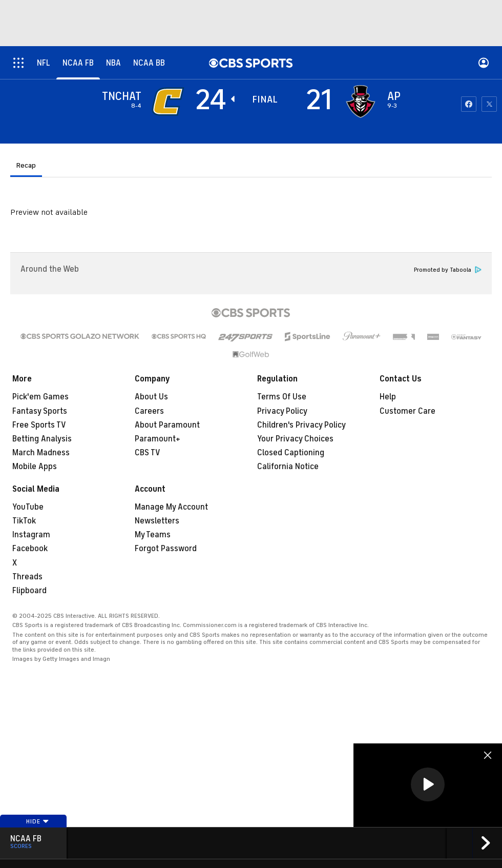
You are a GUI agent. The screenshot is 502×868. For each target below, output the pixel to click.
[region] (428, 785)
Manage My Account (171, 507)
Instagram (31, 535)
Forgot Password (166, 549)
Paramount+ (158, 439)
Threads (27, 577)
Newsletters (157, 521)
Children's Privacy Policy (301, 425)
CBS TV (148, 453)
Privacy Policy (282, 411)
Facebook (30, 549)
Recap (26, 165)
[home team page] (361, 102)
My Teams (153, 535)
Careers (149, 411)
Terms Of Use (282, 397)
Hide (38, 821)
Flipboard (29, 591)
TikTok (24, 521)
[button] (428, 784)
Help (388, 397)
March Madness (41, 453)
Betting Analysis (42, 439)
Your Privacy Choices (295, 439)
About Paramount (167, 425)
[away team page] (168, 102)
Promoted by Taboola (448, 270)
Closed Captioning (291, 453)
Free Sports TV (39, 425)
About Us (151, 397)
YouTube (28, 507)
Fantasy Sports (40, 411)
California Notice (288, 467)
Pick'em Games (40, 397)
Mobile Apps (35, 467)
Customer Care (407, 411)
